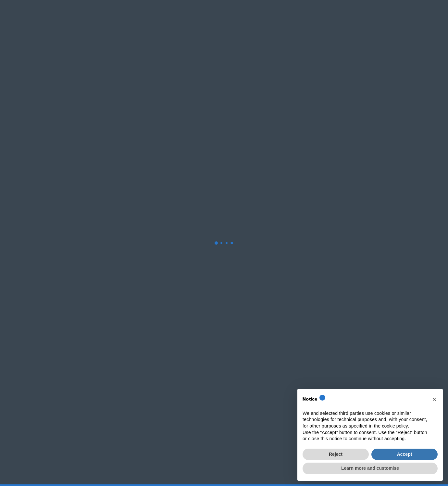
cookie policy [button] (395, 426)
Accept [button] (405, 454)
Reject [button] (336, 454)
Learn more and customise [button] (370, 468)
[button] (434, 399)
